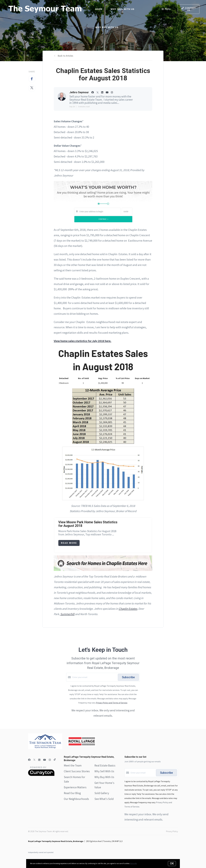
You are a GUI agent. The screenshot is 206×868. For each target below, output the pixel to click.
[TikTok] (55, 760)
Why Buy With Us (104, 777)
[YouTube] (45, 760)
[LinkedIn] (39, 760)
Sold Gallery (102, 793)
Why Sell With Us (104, 771)
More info (134, 863)
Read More (69, 543)
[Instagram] (50, 760)
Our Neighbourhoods (76, 799)
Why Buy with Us (107, 27)
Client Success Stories (77, 771)
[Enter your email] (94, 677)
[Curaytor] (41, 775)
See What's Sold (104, 799)
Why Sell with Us (122, 9)
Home (99, 9)
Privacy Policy (172, 831)
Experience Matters (75, 787)
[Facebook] (29, 760)
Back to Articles (65, 56)
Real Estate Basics (105, 765)
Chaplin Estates (128, 609)
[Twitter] (34, 760)
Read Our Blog (72, 793)
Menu (166, 9)
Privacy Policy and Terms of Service (112, 703)
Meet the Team (73, 765)
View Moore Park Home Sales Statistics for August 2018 (88, 524)
